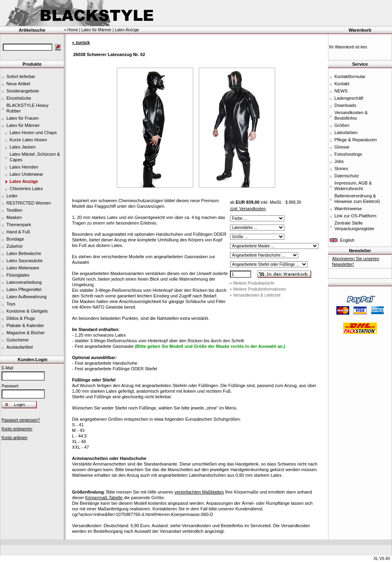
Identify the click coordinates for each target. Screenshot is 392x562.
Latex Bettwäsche (24, 253)
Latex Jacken (23, 147)
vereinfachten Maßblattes (199, 492)
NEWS (341, 91)
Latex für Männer (23, 125)
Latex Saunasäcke (25, 261)
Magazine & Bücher (26, 333)
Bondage (15, 239)
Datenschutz (347, 176)
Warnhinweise (348, 209)
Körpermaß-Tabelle (104, 498)
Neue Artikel (18, 84)
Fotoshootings (348, 154)
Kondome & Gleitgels (27, 311)
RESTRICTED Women (29, 203)
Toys (11, 304)
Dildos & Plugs (21, 318)
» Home (71, 30)
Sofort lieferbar (21, 76)
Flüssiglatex (18, 275)
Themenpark (19, 225)
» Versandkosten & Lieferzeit (255, 295)
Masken (14, 217)
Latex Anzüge (24, 181)
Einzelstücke (19, 98)
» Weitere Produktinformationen (258, 289)
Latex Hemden (24, 167)
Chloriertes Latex (26, 189)
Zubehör (15, 246)
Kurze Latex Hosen (28, 140)
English (347, 240)
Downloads (345, 105)
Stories (341, 169)
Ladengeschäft (349, 98)
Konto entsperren (17, 429)
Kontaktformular (350, 76)
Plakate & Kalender (25, 325)
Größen (342, 125)
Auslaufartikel (20, 347)
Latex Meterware (23, 268)
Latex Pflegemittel (24, 289)
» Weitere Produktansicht (252, 283)
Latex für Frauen (23, 118)
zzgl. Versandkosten (248, 209)
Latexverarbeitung (24, 282)
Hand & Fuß (18, 232)
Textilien (14, 210)
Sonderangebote (23, 91)
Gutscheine (18, 340)
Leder (12, 196)
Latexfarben (346, 132)
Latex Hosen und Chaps (33, 132)
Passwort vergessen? (21, 420)
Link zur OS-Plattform (355, 216)
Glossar (342, 147)
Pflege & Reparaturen (356, 140)
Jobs (339, 161)
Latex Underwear (26, 174)
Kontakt (342, 84)
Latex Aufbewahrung (26, 297)
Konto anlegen (15, 438)
